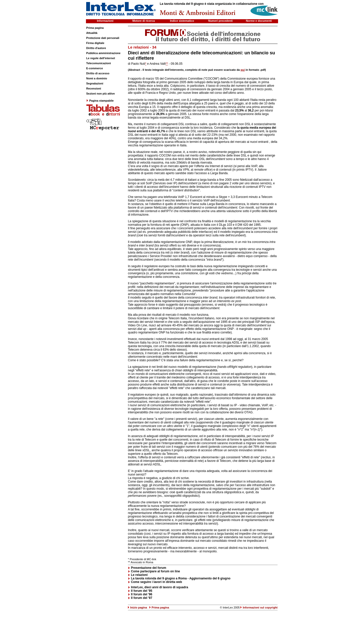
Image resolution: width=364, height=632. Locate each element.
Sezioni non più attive (100, 94)
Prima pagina (95, 28)
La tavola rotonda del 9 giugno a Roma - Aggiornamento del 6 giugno (181, 578)
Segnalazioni (95, 83)
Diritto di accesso (98, 73)
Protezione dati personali (103, 38)
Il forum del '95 (142, 591)
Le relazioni (139, 575)
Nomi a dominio (97, 78)
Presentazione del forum (149, 568)
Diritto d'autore (96, 48)
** (167, 64)
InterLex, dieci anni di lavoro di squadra (160, 587)
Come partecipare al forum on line (155, 571)
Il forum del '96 (142, 594)
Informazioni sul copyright (260, 607)
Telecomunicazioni (99, 63)
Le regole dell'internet (101, 58)
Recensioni (94, 88)
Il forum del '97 (142, 598)
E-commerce (95, 68)
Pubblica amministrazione (103, 53)
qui (243, 70)
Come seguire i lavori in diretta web (156, 582)
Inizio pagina (139, 607)
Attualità (92, 33)
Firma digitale (95, 43)
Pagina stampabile (100, 101)
